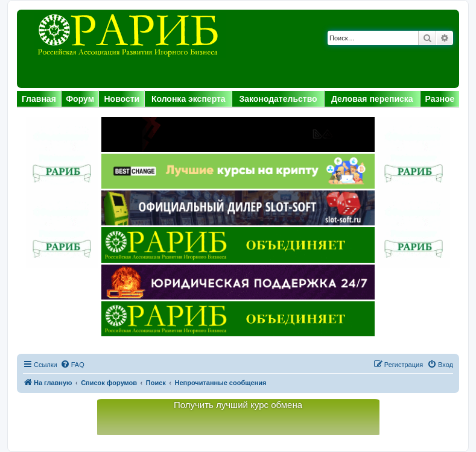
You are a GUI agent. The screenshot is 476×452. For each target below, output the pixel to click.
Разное (440, 99)
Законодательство (278, 99)
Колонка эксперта (189, 99)
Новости (122, 99)
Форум (80, 99)
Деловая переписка (372, 99)
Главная (39, 99)
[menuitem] (72, 365)
